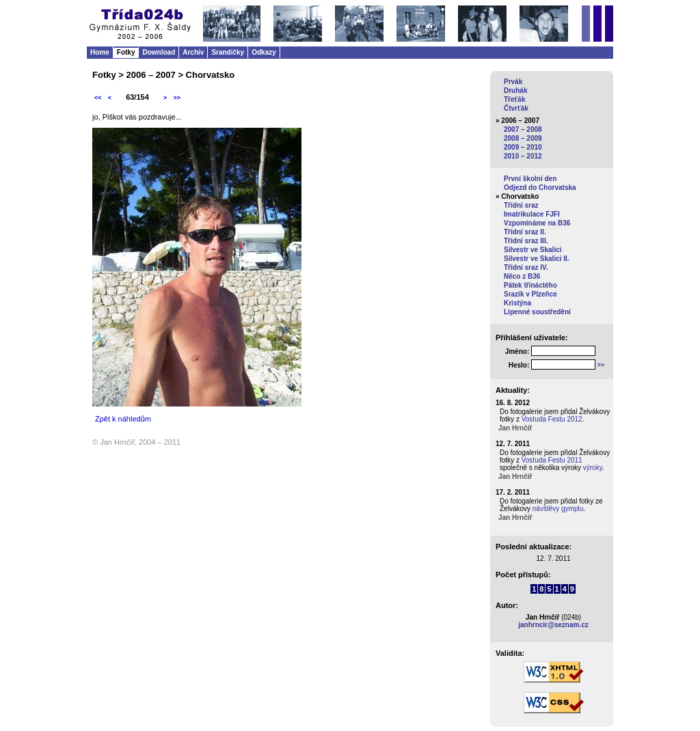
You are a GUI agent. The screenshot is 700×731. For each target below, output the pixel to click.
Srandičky (228, 52)
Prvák (513, 82)
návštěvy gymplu (558, 509)
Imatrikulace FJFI (532, 214)
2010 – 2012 (523, 156)
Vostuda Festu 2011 (552, 460)
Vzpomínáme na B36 (537, 223)
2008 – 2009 (523, 138)
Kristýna (517, 303)
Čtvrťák (516, 108)
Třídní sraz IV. (526, 267)
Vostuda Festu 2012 (552, 419)
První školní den (530, 179)
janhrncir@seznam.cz (553, 625)
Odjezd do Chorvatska (540, 188)
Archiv (193, 52)
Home (100, 52)
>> (177, 98)
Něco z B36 (522, 276)
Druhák (515, 91)
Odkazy (264, 52)
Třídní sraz (521, 205)
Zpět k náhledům (123, 419)
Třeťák (514, 99)
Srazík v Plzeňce (530, 294)
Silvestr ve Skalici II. (537, 259)
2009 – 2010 (523, 147)
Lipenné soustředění (537, 312)
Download (159, 52)
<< (98, 98)
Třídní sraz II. (525, 232)
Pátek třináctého (530, 285)
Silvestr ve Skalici (533, 250)
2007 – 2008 (523, 129)
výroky (593, 468)
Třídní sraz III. (526, 241)
